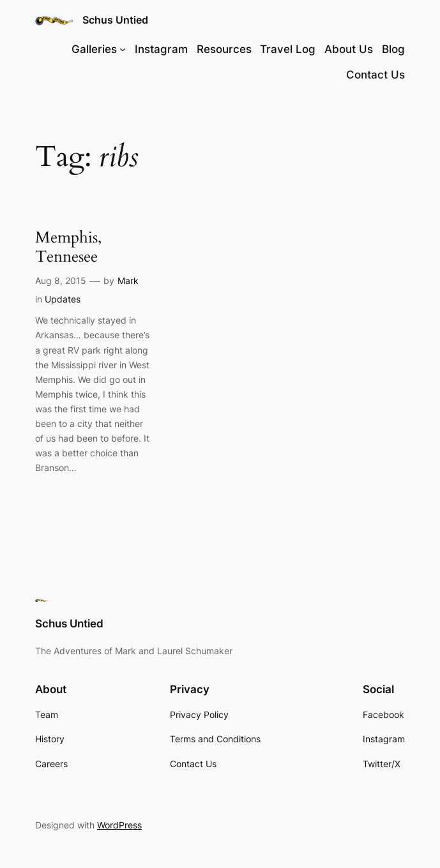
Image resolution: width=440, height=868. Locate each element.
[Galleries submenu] (123, 49)
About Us (349, 49)
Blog (393, 49)
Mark (128, 281)
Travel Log (288, 49)
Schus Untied (115, 20)
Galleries (94, 49)
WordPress (119, 825)
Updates (63, 299)
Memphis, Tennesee (68, 247)
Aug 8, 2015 (61, 281)
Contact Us (376, 75)
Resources (224, 49)
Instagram (161, 49)
